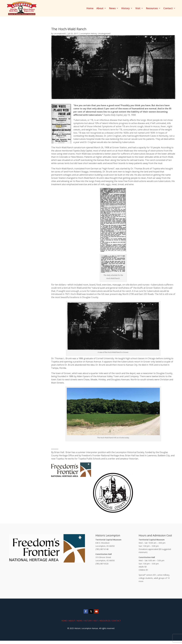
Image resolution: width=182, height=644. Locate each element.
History (125, 9)
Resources (152, 9)
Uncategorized (104, 33)
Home (90, 9)
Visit (138, 9)
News (112, 9)
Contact (168, 9)
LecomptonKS (60, 33)
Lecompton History (88, 33)
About (100, 9)
